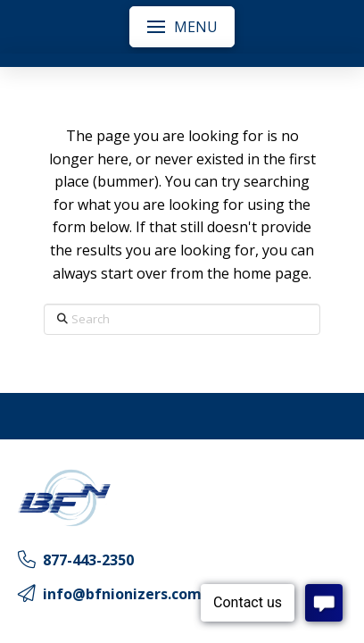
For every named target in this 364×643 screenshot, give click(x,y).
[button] (182, 27)
